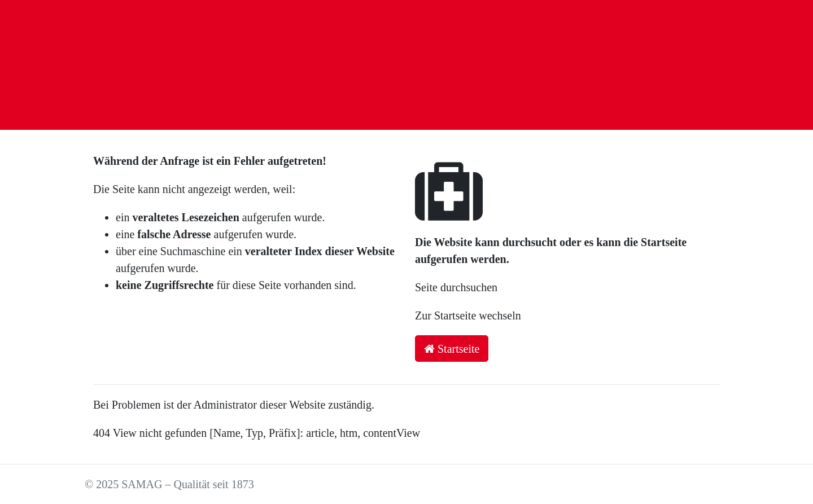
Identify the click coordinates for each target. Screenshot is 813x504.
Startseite (452, 349)
